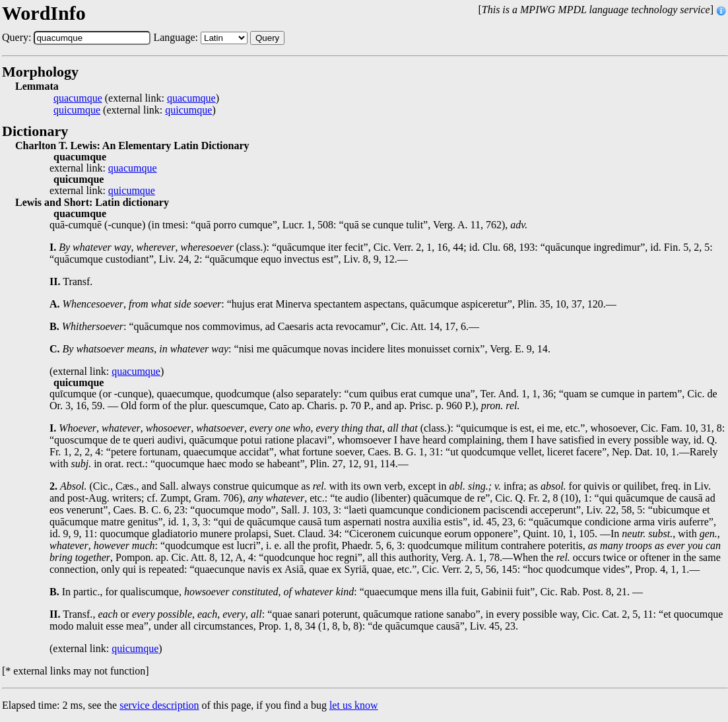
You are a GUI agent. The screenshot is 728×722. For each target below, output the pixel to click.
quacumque (78, 98)
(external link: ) (136, 98)
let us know (354, 705)
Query (267, 38)
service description (159, 705)
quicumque (77, 110)
